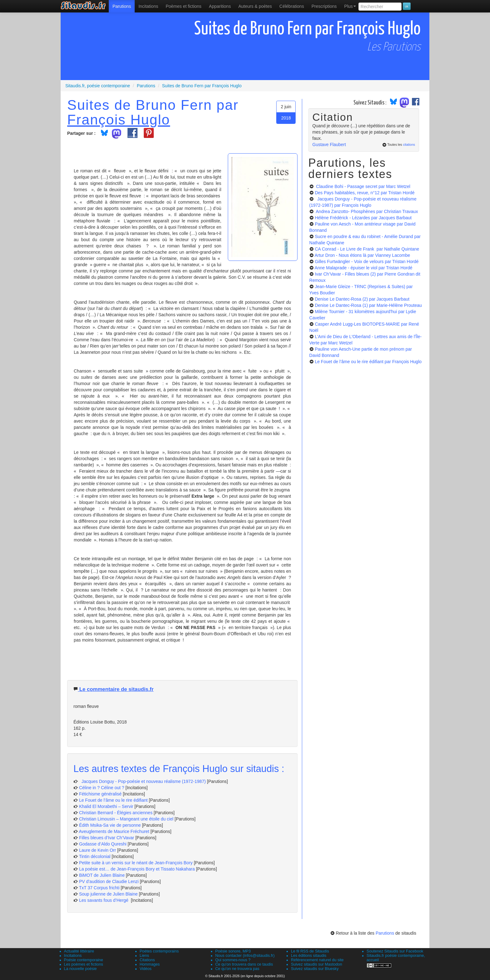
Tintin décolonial (95, 856)
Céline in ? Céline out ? (102, 788)
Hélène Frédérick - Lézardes (363, 218)
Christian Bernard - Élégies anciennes (116, 813)
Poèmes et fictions (183, 6)
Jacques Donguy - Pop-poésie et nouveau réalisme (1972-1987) (142, 781)
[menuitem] (122, 6)
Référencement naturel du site (317, 960)
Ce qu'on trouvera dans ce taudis (244, 964)
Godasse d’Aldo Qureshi (103, 844)
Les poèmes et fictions (84, 964)
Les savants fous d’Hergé (104, 900)
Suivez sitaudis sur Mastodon (317, 964)
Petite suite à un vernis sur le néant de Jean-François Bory (136, 863)
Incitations (73, 956)
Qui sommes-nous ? (233, 960)
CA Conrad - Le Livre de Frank (367, 249)
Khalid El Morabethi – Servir (107, 806)
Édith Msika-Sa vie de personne (110, 825)
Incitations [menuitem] (148, 6)
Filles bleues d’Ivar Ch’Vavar (107, 838)
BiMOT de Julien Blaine (102, 875)
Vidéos (146, 969)
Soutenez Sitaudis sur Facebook (395, 951)
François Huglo (119, 119)
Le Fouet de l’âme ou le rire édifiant (113, 800)
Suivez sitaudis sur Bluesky (315, 969)
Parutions (122, 6)
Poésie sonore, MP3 (233, 951)
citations (409, 145)
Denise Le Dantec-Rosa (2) (362, 299)
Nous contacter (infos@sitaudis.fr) (245, 956)
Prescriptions (324, 6)
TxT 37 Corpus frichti (100, 888)
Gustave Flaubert (329, 145)
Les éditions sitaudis (309, 956)
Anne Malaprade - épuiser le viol (364, 268)
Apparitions (220, 6)
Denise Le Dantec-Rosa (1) (368, 305)
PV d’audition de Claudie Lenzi (110, 881)
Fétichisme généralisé (101, 794)
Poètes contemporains (159, 951)
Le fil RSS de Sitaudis (310, 951)
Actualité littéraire (79, 951)
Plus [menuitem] (350, 6)
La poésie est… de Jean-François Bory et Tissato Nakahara (137, 869)
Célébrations (292, 6)
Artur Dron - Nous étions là (362, 255)
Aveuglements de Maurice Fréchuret (114, 831)
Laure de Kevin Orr (97, 850)
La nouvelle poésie (80, 969)
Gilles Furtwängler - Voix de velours (367, 262)
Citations (147, 960)
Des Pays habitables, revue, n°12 (365, 193)
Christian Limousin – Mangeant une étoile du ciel (127, 819)
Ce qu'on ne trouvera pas (237, 969)
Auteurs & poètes (255, 6)
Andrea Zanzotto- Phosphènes (366, 211)
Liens (144, 956)
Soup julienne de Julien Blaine (109, 894)
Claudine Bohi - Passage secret (362, 186)
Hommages (150, 964)
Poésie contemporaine (84, 960)
